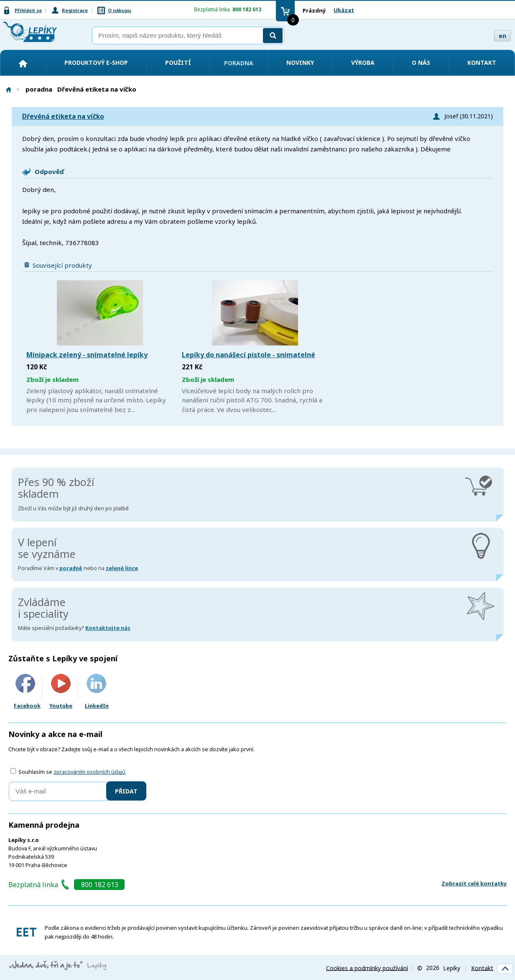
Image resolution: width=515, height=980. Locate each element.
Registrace (75, 10)
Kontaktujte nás (108, 628)
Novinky (300, 63)
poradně (71, 568)
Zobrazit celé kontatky (474, 883)
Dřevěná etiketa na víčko (63, 116)
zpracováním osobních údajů (89, 772)
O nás (421, 63)
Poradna (239, 63)
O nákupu (120, 10)
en (502, 36)
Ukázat (344, 10)
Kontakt (482, 63)
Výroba (363, 63)
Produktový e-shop (96, 63)
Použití (178, 63)
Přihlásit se (28, 10)
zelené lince (122, 568)
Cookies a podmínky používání (367, 968)
